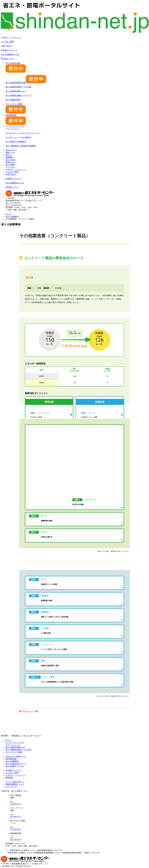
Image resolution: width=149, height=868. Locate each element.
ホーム (8, 214)
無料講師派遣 (11, 759)
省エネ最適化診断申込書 (26, 83)
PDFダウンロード (28, 711)
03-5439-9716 (15, 840)
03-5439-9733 (15, 817)
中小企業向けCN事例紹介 (16, 142)
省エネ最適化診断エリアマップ (18, 95)
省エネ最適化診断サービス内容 (18, 87)
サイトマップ (11, 787)
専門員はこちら (7, 59)
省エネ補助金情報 (13, 100)
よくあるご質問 (7, 42)
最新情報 (9, 778)
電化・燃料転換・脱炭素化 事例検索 (21, 146)
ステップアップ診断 (14, 752)
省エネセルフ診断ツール (16, 756)
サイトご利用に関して (15, 782)
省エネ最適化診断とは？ (16, 91)
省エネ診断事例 (12, 217)
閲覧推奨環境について (15, 784)
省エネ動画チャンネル (15, 766)
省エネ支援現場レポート (16, 764)
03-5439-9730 (15, 829)
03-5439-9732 (15, 804)
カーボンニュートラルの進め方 (18, 137)
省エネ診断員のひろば (10, 55)
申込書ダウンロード (9, 50)
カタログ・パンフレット (11, 37)
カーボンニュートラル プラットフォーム (22, 133)
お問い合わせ (6, 46)
